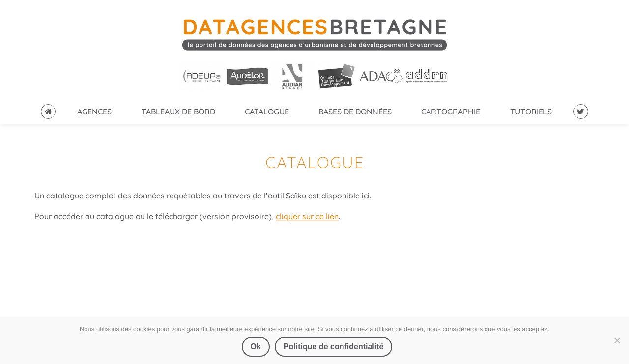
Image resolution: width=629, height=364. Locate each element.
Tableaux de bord (178, 112)
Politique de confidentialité (334, 347)
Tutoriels (531, 112)
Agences (94, 112)
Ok (256, 347)
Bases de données (355, 112)
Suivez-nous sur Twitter (581, 112)
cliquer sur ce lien (307, 216)
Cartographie (451, 112)
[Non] (617, 340)
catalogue (267, 112)
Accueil (48, 112)
